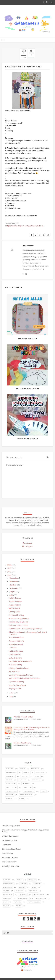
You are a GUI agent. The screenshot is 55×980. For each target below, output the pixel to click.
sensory (9, 799)
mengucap (28, 787)
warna (22, 799)
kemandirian (11, 784)
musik (43, 791)
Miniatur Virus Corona (22, 743)
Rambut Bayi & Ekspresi (19, 622)
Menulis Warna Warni (18, 685)
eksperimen (10, 776)
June (12, 693)
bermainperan (11, 772)
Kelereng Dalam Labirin (19, 625)
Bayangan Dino (15, 689)
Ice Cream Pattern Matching (20, 661)
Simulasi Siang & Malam (19, 618)
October (13, 585)
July (11, 595)
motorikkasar (29, 791)
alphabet (9, 769)
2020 (10, 575)
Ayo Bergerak (15, 608)
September (14, 588)
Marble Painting (15, 601)
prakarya (10, 795)
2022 (10, 568)
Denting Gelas (15, 612)
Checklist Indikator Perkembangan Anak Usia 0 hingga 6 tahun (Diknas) (32, 729)
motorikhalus (11, 791)
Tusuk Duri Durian (16, 637)
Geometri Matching (17, 682)
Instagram (27, 546)
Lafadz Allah (6, 845)
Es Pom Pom (14, 671)
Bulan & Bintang (16, 658)
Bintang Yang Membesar (19, 668)
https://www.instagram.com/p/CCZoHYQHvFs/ (25, 226)
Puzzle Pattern (15, 605)
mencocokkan (11, 787)
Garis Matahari (15, 654)
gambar (9, 780)
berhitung (35, 769)
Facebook (27, 543)
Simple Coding (7, 853)
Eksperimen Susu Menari (27, 439)
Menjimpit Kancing (16, 615)
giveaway (22, 780)
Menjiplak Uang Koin (10, 840)
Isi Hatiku (13, 648)
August (13, 592)
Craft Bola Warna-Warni (27, 389)
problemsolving (26, 795)
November (14, 581)
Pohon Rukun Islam (9, 862)
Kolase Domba (15, 598)
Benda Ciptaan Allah (27, 339)
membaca (26, 784)
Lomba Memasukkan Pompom (21, 675)
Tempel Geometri (16, 644)
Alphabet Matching (17, 641)
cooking (27, 772)
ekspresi (25, 776)
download (40, 772)
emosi (37, 776)
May (11, 696)
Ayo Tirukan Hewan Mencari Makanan (24, 678)
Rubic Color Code (16, 651)
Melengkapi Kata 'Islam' (11, 866)
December (14, 578)
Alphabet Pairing (16, 665)
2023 (10, 565)
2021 (10, 572)
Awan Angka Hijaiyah (10, 858)
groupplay (36, 780)
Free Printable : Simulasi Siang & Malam (25, 629)
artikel (23, 769)
